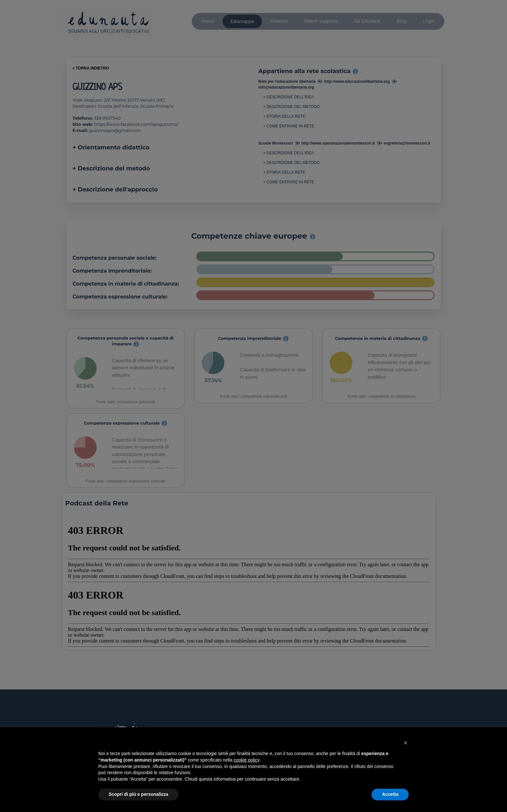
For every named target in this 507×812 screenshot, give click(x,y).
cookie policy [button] (247, 760)
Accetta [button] (390, 794)
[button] (405, 743)
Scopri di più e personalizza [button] (138, 794)
